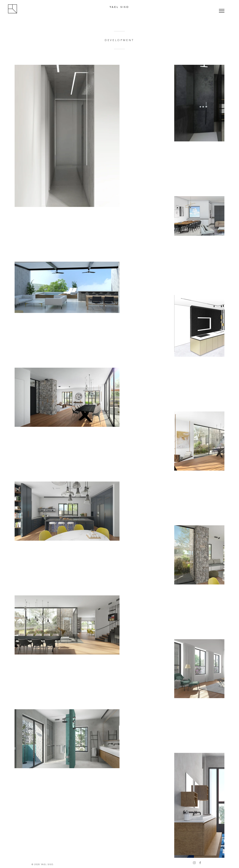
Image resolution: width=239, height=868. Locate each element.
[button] (222, 11)
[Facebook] (200, 863)
